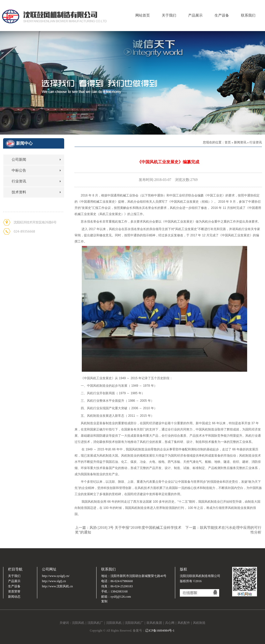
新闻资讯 (240, 142)
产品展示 (195, 15)
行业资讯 (19, 181)
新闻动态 (14, 597)
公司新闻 (19, 160)
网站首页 (143, 15)
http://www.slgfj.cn (54, 581)
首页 (228, 142)
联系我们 (248, 15)
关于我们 (169, 15)
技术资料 (19, 192)
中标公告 (19, 170)
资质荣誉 (14, 591)
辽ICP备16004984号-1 (160, 631)
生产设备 (222, 15)
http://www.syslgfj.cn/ (56, 576)
